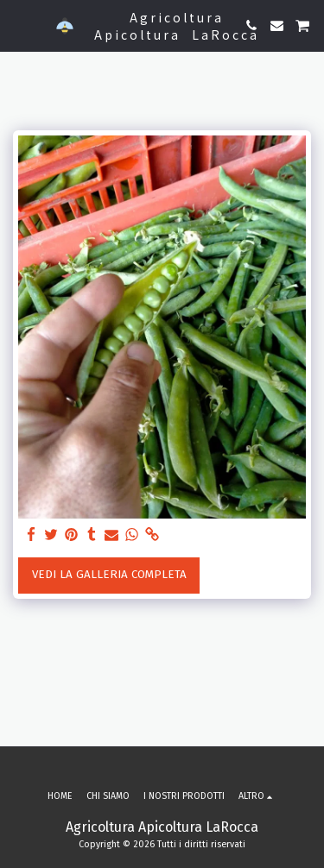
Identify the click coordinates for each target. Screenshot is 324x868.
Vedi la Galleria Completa (109, 575)
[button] (19, 25)
